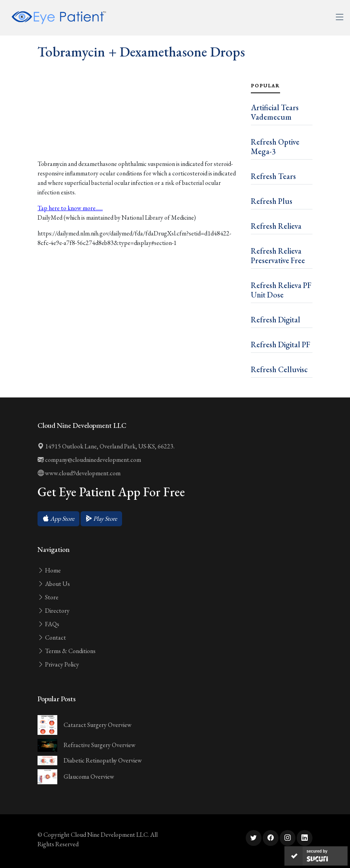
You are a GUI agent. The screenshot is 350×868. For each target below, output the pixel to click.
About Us (54, 584)
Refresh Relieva (276, 226)
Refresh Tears (273, 176)
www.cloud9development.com (79, 473)
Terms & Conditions (67, 651)
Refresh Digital (276, 320)
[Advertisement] (139, 127)
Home (49, 570)
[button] (58, 519)
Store (48, 597)
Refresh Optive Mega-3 (275, 147)
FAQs (48, 624)
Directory (54, 611)
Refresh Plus (272, 201)
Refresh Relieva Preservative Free (278, 256)
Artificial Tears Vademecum (275, 112)
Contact (52, 637)
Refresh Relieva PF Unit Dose (281, 290)
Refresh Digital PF (280, 345)
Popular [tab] (265, 86)
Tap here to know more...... (70, 208)
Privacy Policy (58, 664)
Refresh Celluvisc (279, 369)
